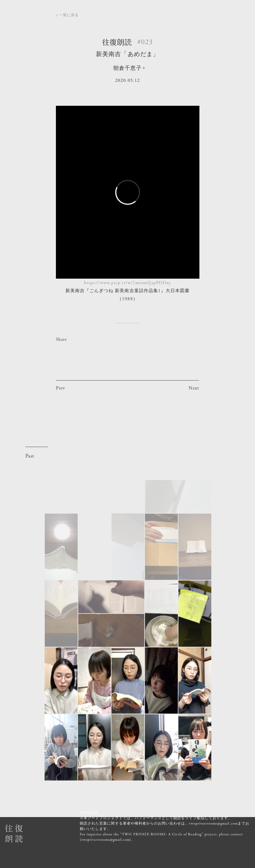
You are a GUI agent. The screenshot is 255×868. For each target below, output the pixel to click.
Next (194, 388)
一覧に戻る (69, 15)
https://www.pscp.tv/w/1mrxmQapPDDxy (128, 283)
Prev (61, 388)
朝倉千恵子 (128, 68)
